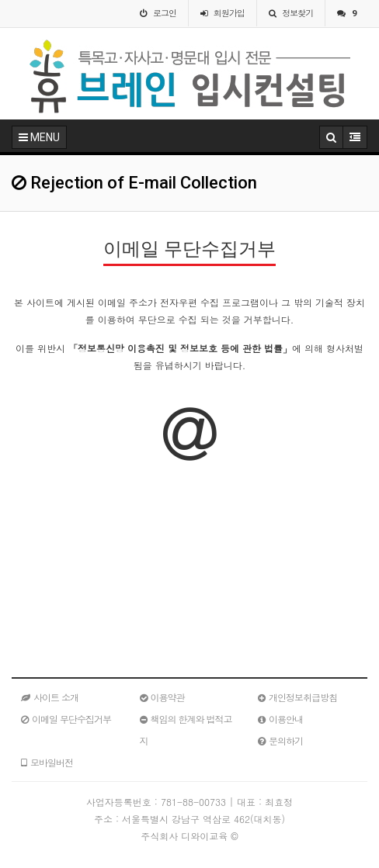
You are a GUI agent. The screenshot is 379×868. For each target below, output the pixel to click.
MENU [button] (39, 137)
